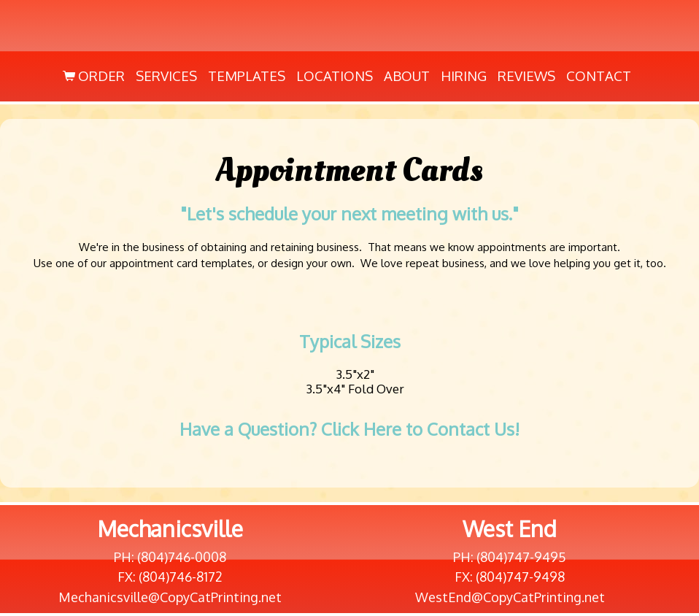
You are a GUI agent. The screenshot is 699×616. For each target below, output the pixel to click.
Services (166, 76)
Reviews (526, 76)
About (407, 76)
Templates (247, 76)
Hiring (464, 76)
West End (510, 528)
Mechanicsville (170, 528)
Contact (599, 76)
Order (92, 76)
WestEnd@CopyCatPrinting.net (510, 597)
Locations (335, 76)
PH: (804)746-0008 (170, 557)
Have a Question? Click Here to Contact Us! (349, 429)
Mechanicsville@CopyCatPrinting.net (170, 597)
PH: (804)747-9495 (510, 557)
